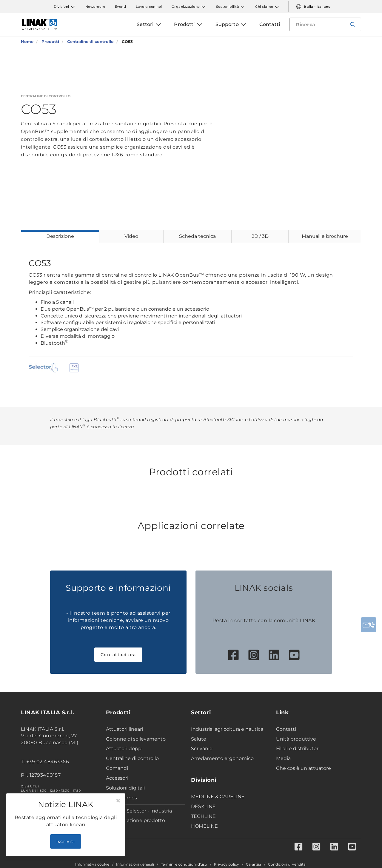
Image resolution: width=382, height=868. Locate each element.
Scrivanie (202, 748)
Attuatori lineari (124, 729)
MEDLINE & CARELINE (218, 797)
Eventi (121, 7)
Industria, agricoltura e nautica (227, 729)
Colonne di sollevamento (136, 739)
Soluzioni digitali (125, 788)
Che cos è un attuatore (304, 768)
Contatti (286, 729)
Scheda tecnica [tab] (197, 236)
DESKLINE (203, 806)
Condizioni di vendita (287, 864)
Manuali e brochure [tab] (325, 236)
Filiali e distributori (298, 748)
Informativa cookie (92, 864)
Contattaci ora (118, 655)
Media (283, 758)
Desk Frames (121, 798)
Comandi (117, 768)
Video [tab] (131, 236)
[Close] (118, 801)
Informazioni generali (135, 864)
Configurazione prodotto (135, 820)
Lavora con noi (149, 7)
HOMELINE (204, 826)
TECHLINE (203, 816)
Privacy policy (227, 864)
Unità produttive (296, 739)
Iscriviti (66, 841)
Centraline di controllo (132, 758)
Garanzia (254, 864)
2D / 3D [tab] (260, 236)
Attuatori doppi (124, 748)
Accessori (117, 778)
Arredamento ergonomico (222, 758)
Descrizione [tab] (60, 236)
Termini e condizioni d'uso (184, 864)
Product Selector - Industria (139, 811)
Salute (199, 739)
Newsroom (95, 7)
